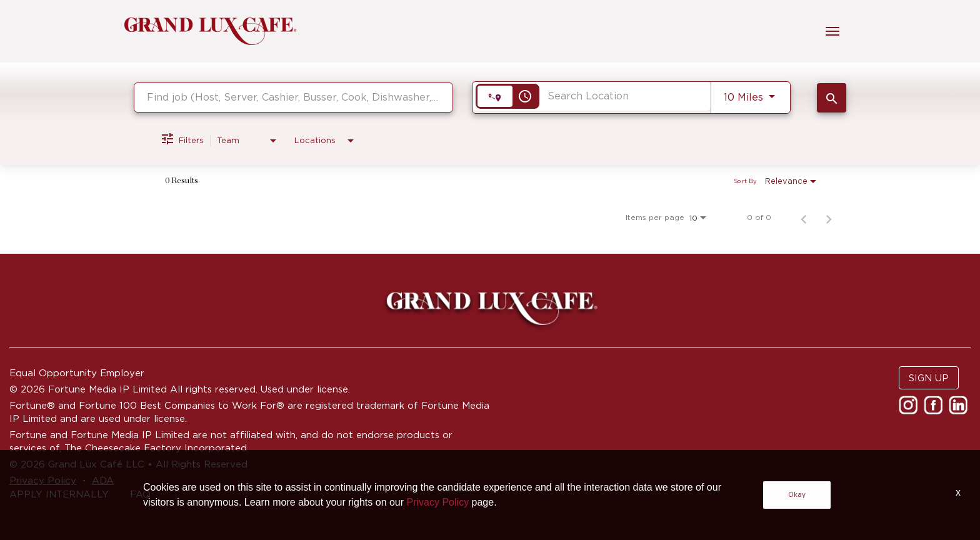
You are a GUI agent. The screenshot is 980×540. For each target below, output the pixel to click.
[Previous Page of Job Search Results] (804, 217)
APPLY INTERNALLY (59, 494)
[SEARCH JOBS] (832, 98)
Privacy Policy (43, 480)
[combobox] (293, 97)
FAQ (140, 494)
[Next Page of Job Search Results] (829, 217)
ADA (103, 480)
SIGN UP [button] (929, 378)
